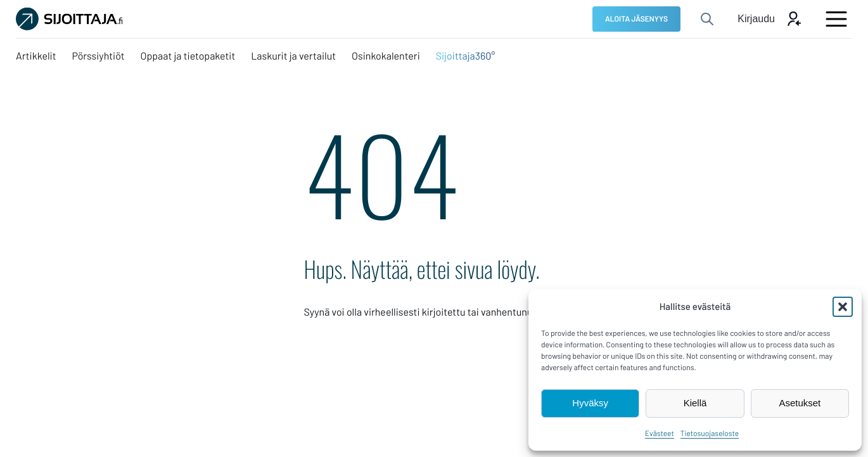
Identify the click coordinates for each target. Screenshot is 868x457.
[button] (843, 307)
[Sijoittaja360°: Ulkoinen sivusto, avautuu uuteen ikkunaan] (466, 56)
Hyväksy (590, 403)
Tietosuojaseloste (710, 434)
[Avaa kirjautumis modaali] (769, 19)
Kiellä (695, 403)
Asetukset (800, 403)
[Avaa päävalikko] (836, 19)
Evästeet (660, 434)
